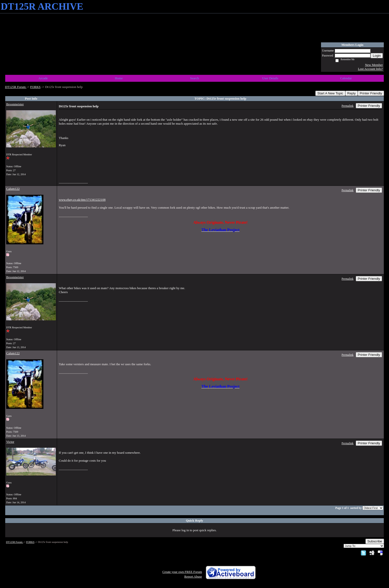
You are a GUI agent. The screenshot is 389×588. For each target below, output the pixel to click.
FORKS (35, 87)
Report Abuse (193, 576)
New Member (374, 65)
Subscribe (375, 541)
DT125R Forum (16, 87)
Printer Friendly (371, 93)
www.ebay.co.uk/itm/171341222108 (82, 200)
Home (119, 78)
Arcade (43, 78)
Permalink (348, 106)
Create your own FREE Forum (182, 572)
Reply (352, 93)
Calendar (346, 78)
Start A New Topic (330, 93)
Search (194, 78)
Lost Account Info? (370, 69)
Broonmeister (15, 104)
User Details (270, 78)
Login (377, 56)
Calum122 (13, 189)
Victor (10, 442)
